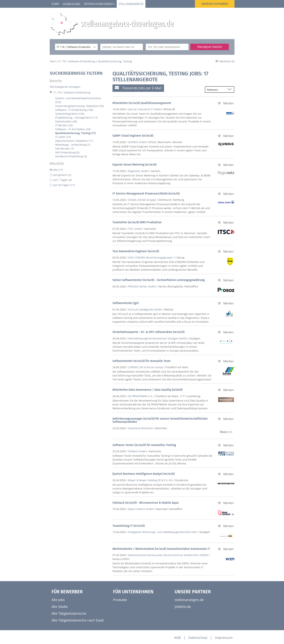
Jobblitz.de (183, 607)
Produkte (120, 600)
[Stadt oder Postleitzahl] (167, 47)
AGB (177, 638)
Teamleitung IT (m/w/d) (129, 526)
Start (55, 4)
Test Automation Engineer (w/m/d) (136, 251)
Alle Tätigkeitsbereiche (69, 613)
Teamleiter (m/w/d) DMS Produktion (137, 222)
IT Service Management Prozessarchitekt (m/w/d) (146, 193)
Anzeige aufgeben (215, 4)
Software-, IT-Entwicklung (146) (74, 110)
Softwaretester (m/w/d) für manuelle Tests (142, 361)
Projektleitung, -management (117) (76, 118)
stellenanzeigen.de (189, 600)
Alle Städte (60, 607)
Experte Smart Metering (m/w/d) (134, 165)
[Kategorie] (73, 47)
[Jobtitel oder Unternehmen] (122, 47)
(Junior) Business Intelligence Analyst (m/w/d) (144, 474)
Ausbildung (72, 4)
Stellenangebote (131, 4)
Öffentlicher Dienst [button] (99, 4)
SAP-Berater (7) (64, 149)
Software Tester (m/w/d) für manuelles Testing (144, 445)
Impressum (224, 638)
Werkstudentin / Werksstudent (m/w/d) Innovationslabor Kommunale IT (161, 549)
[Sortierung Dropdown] (230, 90)
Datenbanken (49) (66, 121)
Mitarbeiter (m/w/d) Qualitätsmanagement (142, 103)
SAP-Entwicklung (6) (67, 152)
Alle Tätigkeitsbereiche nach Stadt (78, 620)
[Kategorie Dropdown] (94, 47)
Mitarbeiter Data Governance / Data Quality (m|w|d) (148, 390)
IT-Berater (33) (64, 125)
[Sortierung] (216, 90)
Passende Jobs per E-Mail (138, 88)
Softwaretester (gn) (126, 303)
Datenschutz (198, 638)
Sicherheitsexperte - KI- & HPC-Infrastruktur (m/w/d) (148, 332)
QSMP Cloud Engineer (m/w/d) (133, 136)
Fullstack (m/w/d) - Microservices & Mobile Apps (146, 503)
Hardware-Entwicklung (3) (71, 156)
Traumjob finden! (210, 47)
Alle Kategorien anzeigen (65, 87)
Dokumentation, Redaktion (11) (74, 141)
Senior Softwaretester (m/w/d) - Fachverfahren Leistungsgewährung (159, 280)
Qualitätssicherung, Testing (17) (76, 133)
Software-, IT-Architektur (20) (73, 129)
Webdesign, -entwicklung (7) (73, 145)
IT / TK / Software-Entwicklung (72, 92)
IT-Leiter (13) (63, 137)
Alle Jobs (58, 600)
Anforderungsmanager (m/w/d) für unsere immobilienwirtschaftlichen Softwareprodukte (160, 420)
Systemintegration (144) (70, 114)
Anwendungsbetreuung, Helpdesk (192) (80, 106)
